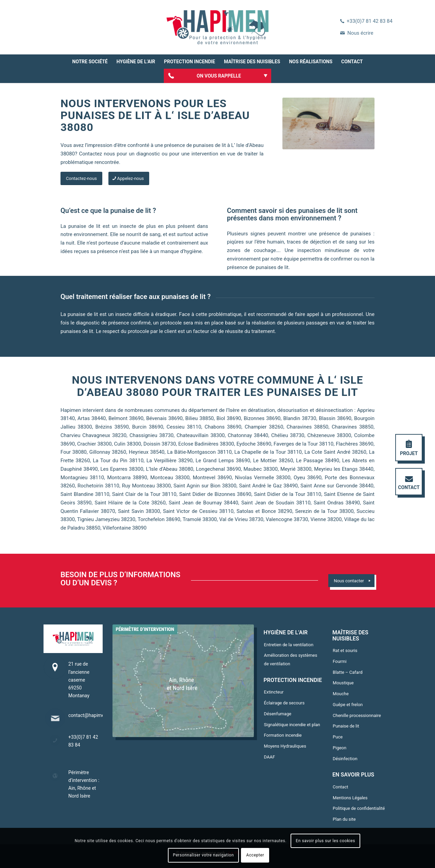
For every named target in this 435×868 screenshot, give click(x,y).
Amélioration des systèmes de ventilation (291, 660)
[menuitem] (90, 62)
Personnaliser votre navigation (203, 855)
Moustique (343, 683)
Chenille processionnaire (357, 715)
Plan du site (344, 819)
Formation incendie (283, 735)
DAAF (270, 757)
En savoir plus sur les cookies (325, 841)
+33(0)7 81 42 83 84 (370, 21)
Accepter (255, 855)
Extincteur (274, 692)
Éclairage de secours (284, 703)
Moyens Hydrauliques (285, 746)
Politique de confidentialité (359, 808)
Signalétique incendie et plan (292, 725)
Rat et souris (345, 650)
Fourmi (340, 661)
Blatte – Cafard (347, 672)
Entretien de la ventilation (289, 645)
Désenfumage (278, 714)
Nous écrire (360, 33)
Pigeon (340, 748)
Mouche (341, 694)
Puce (338, 737)
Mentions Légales (350, 798)
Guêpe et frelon (348, 705)
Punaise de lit (346, 726)
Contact (340, 787)
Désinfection (345, 759)
